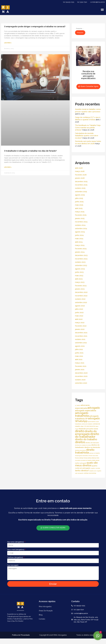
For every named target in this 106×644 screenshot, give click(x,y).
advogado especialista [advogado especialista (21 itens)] (86, 410)
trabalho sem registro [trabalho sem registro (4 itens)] (95, 471)
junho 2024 (79, 235)
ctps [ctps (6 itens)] (82, 426)
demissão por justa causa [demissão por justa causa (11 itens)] (88, 429)
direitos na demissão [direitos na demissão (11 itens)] (92, 447)
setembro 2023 (81, 265)
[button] (102, 10)
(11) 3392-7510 (82, 2)
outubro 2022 (80, 299)
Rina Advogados (45, 607)
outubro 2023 (80, 262)
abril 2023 (79, 279)
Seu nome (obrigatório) (16, 542)
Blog (41, 615)
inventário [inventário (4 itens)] (78, 460)
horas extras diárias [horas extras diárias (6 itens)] (90, 458)
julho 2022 (79, 309)
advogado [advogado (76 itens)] (94, 408)
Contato (42, 619)
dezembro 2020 (81, 373)
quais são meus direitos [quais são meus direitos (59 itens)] (86, 464)
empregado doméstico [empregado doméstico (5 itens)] (82, 456)
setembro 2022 (81, 302)
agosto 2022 (80, 306)
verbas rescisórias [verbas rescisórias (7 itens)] (90, 473)
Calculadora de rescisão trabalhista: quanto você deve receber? (87, 136)
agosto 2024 (80, 232)
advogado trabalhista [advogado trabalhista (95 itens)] (82, 414)
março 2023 (80, 282)
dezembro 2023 (81, 255)
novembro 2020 (81, 376)
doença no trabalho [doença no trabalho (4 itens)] (95, 453)
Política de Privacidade (21, 635)
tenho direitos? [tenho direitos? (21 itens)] (82, 471)
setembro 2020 (81, 383)
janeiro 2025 (80, 218)
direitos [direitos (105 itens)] (80, 442)
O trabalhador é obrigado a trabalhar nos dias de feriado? (30, 151)
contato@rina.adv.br (98, 2)
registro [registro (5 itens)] (93, 468)
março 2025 (80, 212)
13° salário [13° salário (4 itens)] (78, 405)
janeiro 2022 (80, 329)
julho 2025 (79, 198)
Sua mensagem (13, 565)
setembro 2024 (81, 229)
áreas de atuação (46, 611)
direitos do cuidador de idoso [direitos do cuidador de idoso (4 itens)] (83, 445)
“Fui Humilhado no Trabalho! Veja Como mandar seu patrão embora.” (88, 128)
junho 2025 (79, 202)
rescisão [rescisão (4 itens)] (98, 468)
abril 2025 (79, 208)
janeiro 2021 (80, 370)
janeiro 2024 (80, 252)
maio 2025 (79, 205)
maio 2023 (79, 276)
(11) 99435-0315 (69, 2)
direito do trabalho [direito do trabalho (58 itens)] (86, 439)
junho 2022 (79, 313)
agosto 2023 (80, 269)
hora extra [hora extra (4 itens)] (95, 456)
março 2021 (80, 363)
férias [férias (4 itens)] (91, 456)
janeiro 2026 (80, 178)
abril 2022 (79, 319)
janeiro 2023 (80, 289)
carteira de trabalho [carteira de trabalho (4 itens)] (87, 424)
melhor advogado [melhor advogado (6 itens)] (81, 463)
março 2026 (80, 171)
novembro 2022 (81, 296)
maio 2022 (79, 316)
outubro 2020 (80, 380)
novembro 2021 (81, 336)
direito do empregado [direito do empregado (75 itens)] (86, 433)
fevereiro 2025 (81, 215)
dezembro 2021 (81, 333)
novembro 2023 (81, 259)
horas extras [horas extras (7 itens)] (79, 458)
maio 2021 (79, 356)
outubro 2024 (80, 225)
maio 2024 (79, 239)
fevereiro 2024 (81, 249)
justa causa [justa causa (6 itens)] (96, 460)
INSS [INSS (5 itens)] (98, 458)
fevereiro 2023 (81, 286)
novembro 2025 (81, 185)
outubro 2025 (80, 188)
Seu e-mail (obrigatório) (16, 550)
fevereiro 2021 (81, 366)
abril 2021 (79, 359)
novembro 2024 (81, 222)
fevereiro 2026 (81, 175)
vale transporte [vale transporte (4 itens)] (79, 473)
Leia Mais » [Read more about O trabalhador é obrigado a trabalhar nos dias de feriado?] (8, 167)
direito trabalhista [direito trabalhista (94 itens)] (85, 451)
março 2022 (80, 323)
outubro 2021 (80, 339)
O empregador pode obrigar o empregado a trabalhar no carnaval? (35, 26)
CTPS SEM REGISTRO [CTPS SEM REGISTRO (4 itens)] (89, 426)
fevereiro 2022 (81, 326)
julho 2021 (79, 349)
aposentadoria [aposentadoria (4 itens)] (92, 422)
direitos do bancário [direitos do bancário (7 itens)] (92, 443)
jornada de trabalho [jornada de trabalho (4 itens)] (86, 460)
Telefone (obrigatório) (15, 557)
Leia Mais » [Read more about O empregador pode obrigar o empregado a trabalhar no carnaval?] (8, 43)
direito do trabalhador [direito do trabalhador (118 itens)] (87, 435)
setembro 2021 (81, 343)
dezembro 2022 (81, 292)
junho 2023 (79, 272)
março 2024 (80, 245)
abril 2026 (79, 168)
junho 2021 (79, 353)
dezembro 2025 (81, 182)
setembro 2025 (81, 192)
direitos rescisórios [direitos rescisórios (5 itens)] (80, 450)
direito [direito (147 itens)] (80, 431)
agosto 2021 (80, 346)
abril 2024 (79, 242)
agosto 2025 (80, 195)
